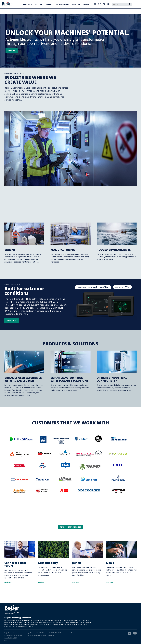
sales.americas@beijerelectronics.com (42, 635)
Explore (12, 50)
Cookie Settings (71, 633)
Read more (12, 321)
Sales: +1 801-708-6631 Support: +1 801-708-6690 (45, 633)
